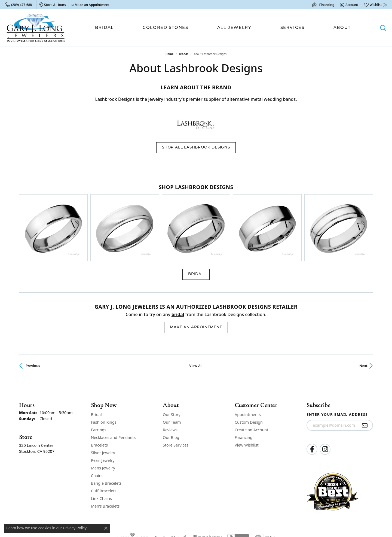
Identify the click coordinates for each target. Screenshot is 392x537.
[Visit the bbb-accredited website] (238, 488)
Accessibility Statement (353, 518)
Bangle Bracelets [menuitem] (106, 433)
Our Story (172, 364)
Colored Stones (165, 28)
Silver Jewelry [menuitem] (103, 402)
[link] (20, 5)
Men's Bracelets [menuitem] (105, 455)
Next (363, 315)
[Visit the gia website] (265, 488)
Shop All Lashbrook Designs (196, 148)
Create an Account (251, 379)
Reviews (170, 379)
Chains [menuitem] (97, 425)
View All (196, 315)
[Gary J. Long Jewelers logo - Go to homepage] (36, 28)
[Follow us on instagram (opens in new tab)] (325, 399)
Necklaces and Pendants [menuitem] (113, 387)
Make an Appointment (196, 277)
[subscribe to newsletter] (365, 375)
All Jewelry (234, 28)
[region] (196, 202)
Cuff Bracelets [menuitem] (104, 440)
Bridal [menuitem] (96, 364)
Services (293, 28)
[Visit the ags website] (132, 488)
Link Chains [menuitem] (101, 448)
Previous (33, 315)
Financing (244, 387)
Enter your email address (337, 364)
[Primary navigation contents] (223, 28)
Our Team (172, 371)
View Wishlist (247, 394)
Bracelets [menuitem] (99, 394)
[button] (349, 5)
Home (170, 54)
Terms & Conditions (315, 518)
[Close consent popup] (106, 528)
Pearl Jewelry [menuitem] (103, 410)
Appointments (248, 364)
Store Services (176, 394)
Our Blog (171, 387)
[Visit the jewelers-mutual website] (170, 488)
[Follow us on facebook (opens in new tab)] (312, 399)
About (342, 28)
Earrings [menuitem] (99, 379)
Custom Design (249, 371)
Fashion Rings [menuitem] (104, 371)
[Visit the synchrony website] (207, 488)
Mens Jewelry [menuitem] (103, 417)
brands (184, 54)
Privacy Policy (285, 518)
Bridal (104, 28)
